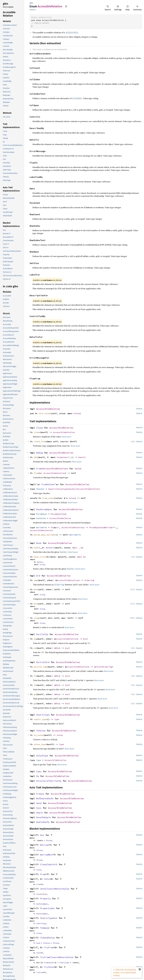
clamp (37, 618)
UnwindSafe (43, 822)
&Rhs (57, 648)
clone (37, 432)
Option (98, 667)
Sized (42, 565)
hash (36, 548)
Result (82, 457)
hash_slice (40, 557)
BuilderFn (42, 527)
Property (45, 899)
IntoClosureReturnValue (55, 889)
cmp (36, 580)
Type (57, 719)
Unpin (39, 813)
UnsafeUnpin (43, 817)
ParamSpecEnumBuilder (101, 527)
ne (35, 648)
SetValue (41, 518)
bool (86, 639)
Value (77, 413)
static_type (40, 719)
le (35, 685)
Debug (39, 453)
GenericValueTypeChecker (62, 489)
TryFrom (49, 947)
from (36, 473)
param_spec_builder (45, 535)
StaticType (43, 715)
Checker (40, 489)
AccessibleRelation (48, 409)
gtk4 (31, 3)
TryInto (49, 967)
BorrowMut (46, 855)
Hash (39, 543)
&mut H (81, 557)
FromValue (47, 484)
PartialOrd (43, 662)
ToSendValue (47, 938)
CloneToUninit (49, 864)
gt (35, 694)
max (36, 589)
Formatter (62, 457)
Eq (38, 776)
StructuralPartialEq (49, 781)
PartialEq (42, 634)
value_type (40, 744)
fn (52, 527)
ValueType (42, 756)
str (57, 527)
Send (39, 803)
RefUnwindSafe (45, 798)
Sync (39, 808)
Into (47, 879)
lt (35, 676)
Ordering (89, 580)
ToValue (41, 731)
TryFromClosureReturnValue (57, 957)
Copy (39, 771)
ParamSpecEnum (58, 514)
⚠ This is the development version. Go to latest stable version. (125, 973)
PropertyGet (47, 908)
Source (33, 10)
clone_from (40, 441)
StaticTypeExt (49, 918)
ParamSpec (42, 514)
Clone (39, 428)
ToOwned (45, 928)
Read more (67, 437)
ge (35, 703)
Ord (38, 576)
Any (42, 835)
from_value (48, 498)
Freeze (40, 794)
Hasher (49, 548)
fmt (36, 457)
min (36, 604)
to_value (39, 735)
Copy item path (66, 6)
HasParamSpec (44, 509)
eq (35, 639)
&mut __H (77, 548)
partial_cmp (40, 667)
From (39, 469)
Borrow (44, 845)
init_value (45, 413)
